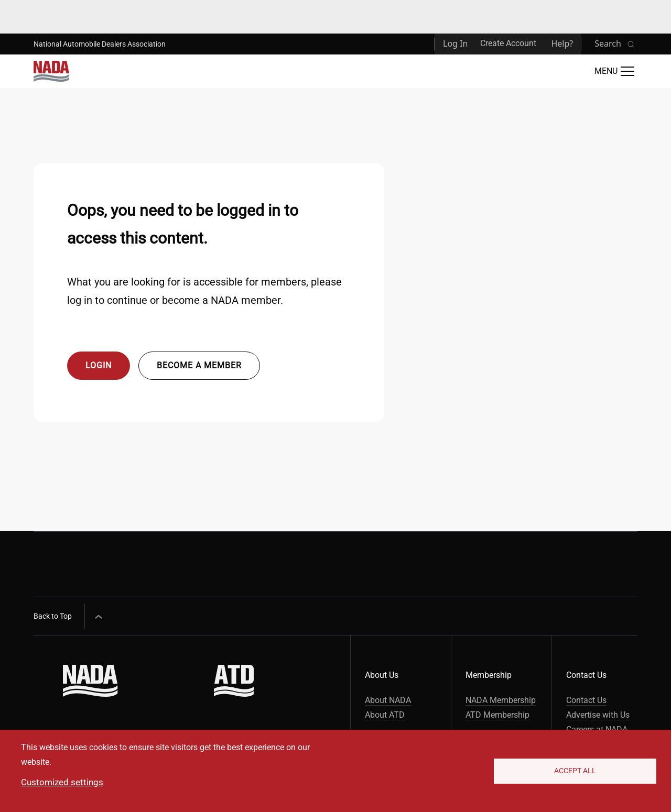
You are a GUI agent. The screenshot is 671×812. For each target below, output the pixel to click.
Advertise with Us (598, 715)
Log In (455, 43)
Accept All (575, 771)
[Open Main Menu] (614, 71)
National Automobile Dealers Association (100, 44)
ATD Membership (497, 715)
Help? (562, 43)
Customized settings (62, 782)
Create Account (508, 43)
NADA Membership (501, 700)
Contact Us (586, 700)
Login (99, 365)
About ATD (385, 715)
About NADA (388, 700)
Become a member (199, 365)
